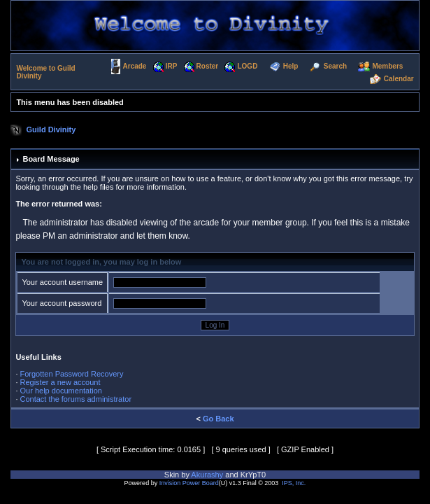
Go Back (218, 419)
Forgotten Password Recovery (72, 374)
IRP (172, 66)
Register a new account (60, 382)
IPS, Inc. (294, 483)
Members (387, 66)
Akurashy (207, 475)
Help (291, 66)
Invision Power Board (189, 483)
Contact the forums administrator (76, 399)
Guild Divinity (51, 129)
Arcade (135, 66)
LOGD (247, 66)
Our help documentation (61, 391)
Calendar (399, 79)
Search (335, 66)
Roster (208, 66)
